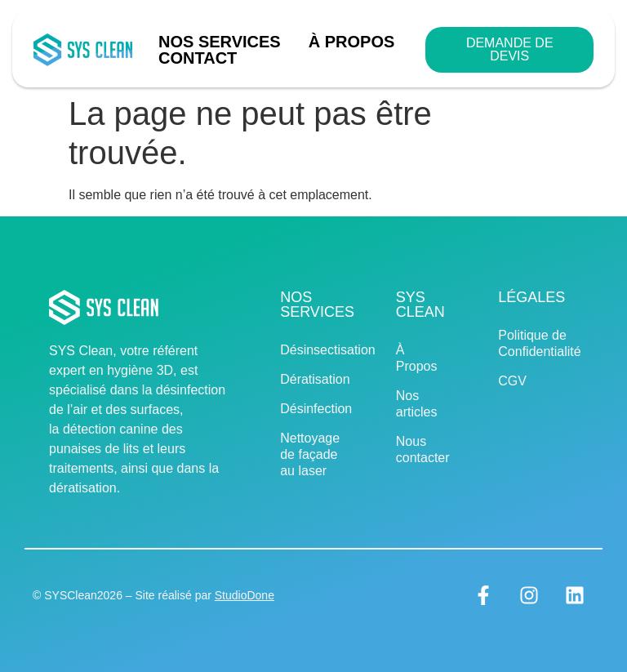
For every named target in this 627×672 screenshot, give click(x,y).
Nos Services (224, 42)
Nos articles (417, 404)
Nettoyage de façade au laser (310, 454)
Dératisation (313, 379)
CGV (512, 381)
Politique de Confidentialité (531, 343)
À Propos (352, 42)
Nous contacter (423, 449)
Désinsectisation (313, 350)
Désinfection (313, 409)
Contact (198, 58)
